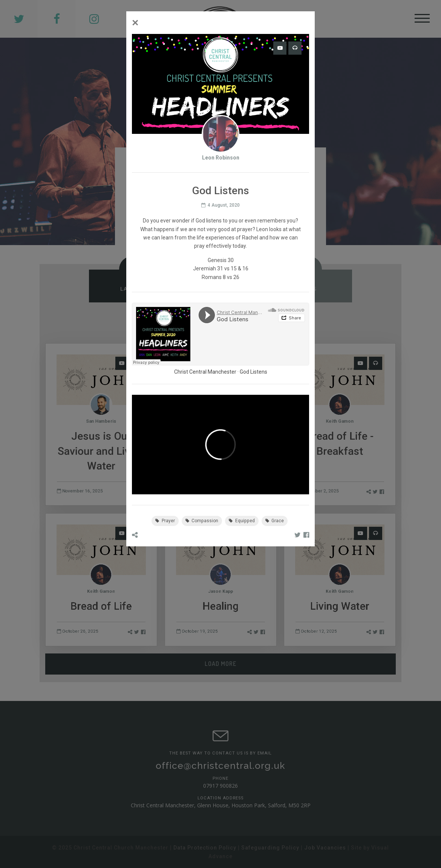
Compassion (202, 521)
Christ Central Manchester (205, 372)
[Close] (135, 23)
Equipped (242, 521)
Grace (275, 521)
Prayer (165, 521)
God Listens (253, 372)
